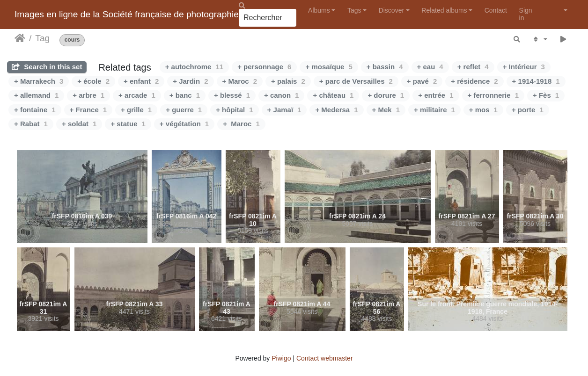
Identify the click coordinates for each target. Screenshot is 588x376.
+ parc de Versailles (356, 81)
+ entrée (436, 95)
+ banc (185, 95)
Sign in (526, 14)
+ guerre (184, 110)
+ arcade (137, 95)
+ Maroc (240, 81)
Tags (354, 10)
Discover (391, 10)
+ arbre (88, 95)
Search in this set (47, 67)
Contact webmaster (325, 358)
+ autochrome (194, 67)
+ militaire (434, 110)
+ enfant (141, 81)
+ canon (281, 95)
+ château (333, 95)
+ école (93, 81)
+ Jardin (190, 81)
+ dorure (386, 95)
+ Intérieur (524, 67)
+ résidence (474, 81)
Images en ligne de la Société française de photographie (127, 14)
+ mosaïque (329, 67)
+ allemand (36, 95)
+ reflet (473, 67)
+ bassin (385, 67)
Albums (319, 10)
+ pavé (422, 81)
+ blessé (232, 95)
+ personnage (264, 67)
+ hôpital (234, 110)
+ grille (136, 110)
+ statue (128, 124)
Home (20, 38)
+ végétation (184, 124)
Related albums (444, 10)
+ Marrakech (39, 81)
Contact (496, 10)
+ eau (430, 67)
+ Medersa (336, 110)
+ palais (288, 81)
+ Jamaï (284, 110)
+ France (88, 110)
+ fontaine (35, 110)
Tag (42, 38)
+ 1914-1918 (536, 81)
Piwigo (281, 358)
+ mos (483, 110)
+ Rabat (31, 124)
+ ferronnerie (493, 95)
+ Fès (546, 95)
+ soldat (79, 124)
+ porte (528, 110)
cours (72, 40)
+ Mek (386, 110)
